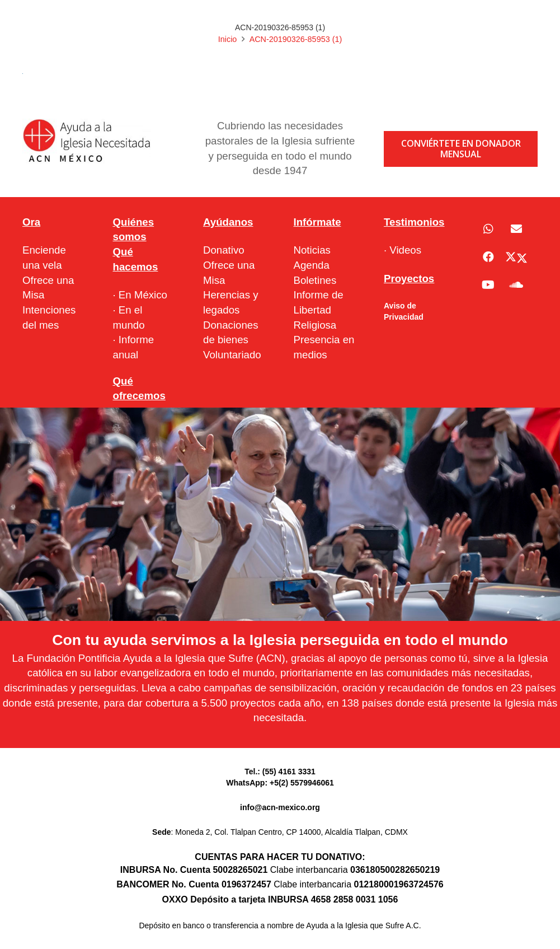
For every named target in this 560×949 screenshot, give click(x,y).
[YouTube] (488, 285)
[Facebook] (488, 257)
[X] (516, 257)
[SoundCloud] (516, 285)
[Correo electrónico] (516, 229)
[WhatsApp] (488, 229)
